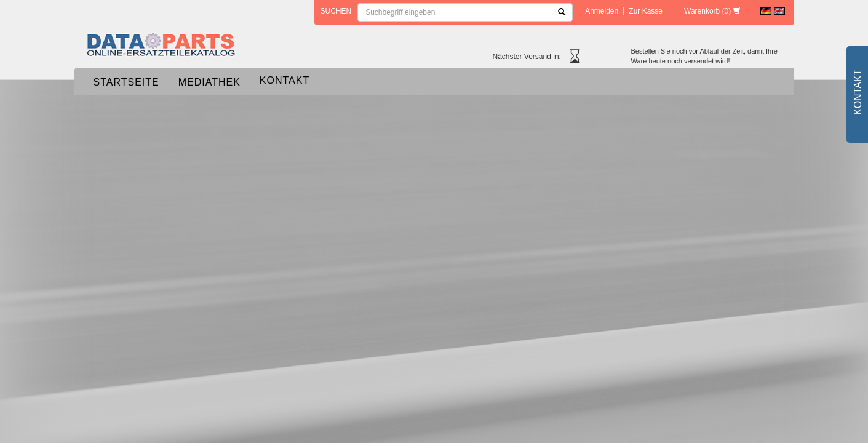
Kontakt (285, 80)
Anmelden (602, 11)
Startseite (126, 82)
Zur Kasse (646, 11)
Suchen (336, 11)
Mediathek (209, 82)
